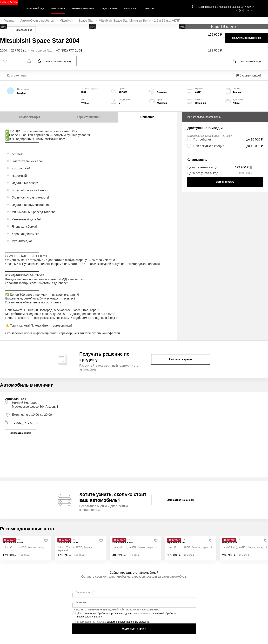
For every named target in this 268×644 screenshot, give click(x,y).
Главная (9, 21)
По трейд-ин (202, 139)
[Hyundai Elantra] (176, 543)
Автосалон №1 (41, 50)
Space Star (86, 21)
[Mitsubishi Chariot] (68, 543)
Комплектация (30, 117)
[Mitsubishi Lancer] (13, 543)
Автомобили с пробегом (37, 21)
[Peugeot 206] (230, 543)
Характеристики (88, 117)
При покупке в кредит (209, 146)
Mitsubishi (66, 21)
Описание (147, 117)
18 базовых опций (248, 75)
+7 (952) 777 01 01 (245, 10)
